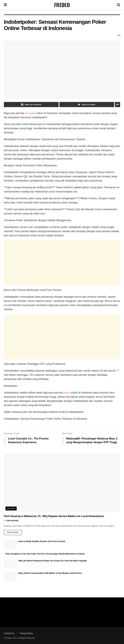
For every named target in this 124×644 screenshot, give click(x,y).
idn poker (30, 113)
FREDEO (62, 5)
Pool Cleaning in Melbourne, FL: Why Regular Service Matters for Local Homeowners (54, 516)
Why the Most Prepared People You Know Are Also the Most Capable (53, 561)
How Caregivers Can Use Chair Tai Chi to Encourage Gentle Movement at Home (45, 554)
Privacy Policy (26, 633)
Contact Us (9, 633)
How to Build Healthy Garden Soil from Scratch (42, 541)
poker (67, 393)
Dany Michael (13, 521)
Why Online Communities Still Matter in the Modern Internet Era (50, 573)
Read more (13, 532)
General (11, 508)
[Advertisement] (62, 263)
